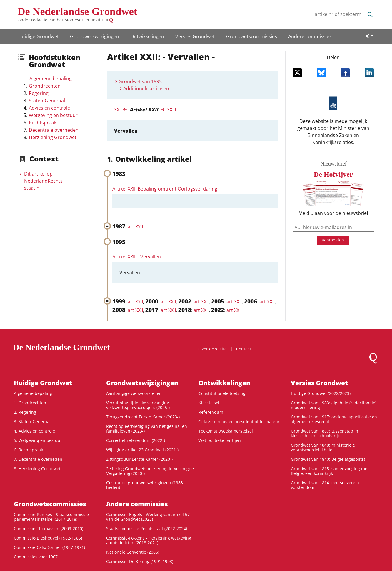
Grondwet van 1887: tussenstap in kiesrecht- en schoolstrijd (325, 433)
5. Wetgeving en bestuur (38, 440)
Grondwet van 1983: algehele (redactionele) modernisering (334, 405)
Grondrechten (45, 86)
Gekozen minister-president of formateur (239, 421)
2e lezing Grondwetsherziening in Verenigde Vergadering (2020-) (150, 471)
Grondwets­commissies (252, 36)
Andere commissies (310, 36)
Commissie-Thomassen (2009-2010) (49, 529)
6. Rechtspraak (28, 450)
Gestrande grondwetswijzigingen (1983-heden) (145, 485)
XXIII (171, 110)
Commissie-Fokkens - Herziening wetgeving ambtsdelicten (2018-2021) (149, 540)
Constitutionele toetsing (222, 393)
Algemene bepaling (51, 79)
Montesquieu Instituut (86, 20)
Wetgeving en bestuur (53, 115)
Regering (39, 93)
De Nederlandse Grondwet (77, 11)
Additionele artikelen (146, 89)
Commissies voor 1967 (36, 557)
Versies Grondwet (195, 36)
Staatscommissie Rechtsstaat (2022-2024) (147, 529)
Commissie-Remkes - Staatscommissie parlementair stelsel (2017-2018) (51, 517)
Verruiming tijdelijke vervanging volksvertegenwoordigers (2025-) (138, 405)
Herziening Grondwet (53, 137)
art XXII (135, 227)
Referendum (211, 412)
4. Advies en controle (34, 431)
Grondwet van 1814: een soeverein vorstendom (325, 485)
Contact (244, 349)
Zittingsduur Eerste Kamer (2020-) (139, 459)
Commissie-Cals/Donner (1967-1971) (49, 547)
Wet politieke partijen (220, 440)
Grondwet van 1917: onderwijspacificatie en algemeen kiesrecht (334, 419)
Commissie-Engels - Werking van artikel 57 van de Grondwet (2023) (148, 517)
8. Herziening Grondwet (37, 469)
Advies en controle (49, 108)
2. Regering (25, 412)
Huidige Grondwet (39, 36)
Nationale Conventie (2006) (133, 552)
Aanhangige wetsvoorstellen (134, 393)
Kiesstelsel (209, 403)
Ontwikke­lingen (147, 36)
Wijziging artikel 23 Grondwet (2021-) (142, 450)
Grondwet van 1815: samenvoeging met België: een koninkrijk (330, 471)
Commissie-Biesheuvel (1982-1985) (48, 538)
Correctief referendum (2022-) (136, 440)
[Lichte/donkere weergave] (369, 36)
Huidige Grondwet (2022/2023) (321, 393)
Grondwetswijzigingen (95, 36)
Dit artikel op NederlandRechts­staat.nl (44, 181)
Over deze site (213, 349)
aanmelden (333, 240)
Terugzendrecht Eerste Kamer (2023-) (143, 417)
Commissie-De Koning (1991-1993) (140, 561)
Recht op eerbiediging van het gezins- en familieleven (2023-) (147, 429)
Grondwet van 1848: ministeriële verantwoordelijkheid (323, 447)
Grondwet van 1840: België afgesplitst (328, 459)
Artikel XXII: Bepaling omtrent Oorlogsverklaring (165, 189)
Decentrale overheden (54, 130)
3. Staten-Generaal (32, 421)
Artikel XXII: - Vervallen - (138, 257)
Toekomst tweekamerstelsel (226, 431)
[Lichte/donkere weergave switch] (369, 36)
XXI (117, 110)
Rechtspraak (43, 123)
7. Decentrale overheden (38, 459)
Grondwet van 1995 (140, 81)
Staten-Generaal (47, 101)
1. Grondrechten (30, 403)
